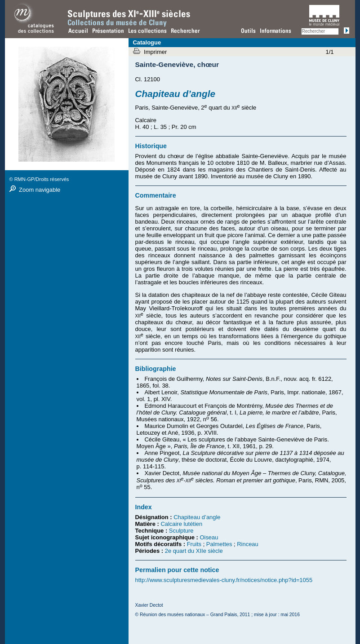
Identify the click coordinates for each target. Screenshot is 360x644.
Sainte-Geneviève (164, 64)
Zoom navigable (40, 190)
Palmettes (219, 544)
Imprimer (156, 52)
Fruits (194, 544)
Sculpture (181, 531)
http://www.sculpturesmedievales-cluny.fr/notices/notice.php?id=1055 (224, 580)
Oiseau (209, 537)
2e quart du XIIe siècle (194, 551)
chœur (208, 64)
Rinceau (248, 544)
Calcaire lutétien (181, 524)
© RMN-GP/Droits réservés (39, 179)
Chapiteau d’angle (197, 517)
